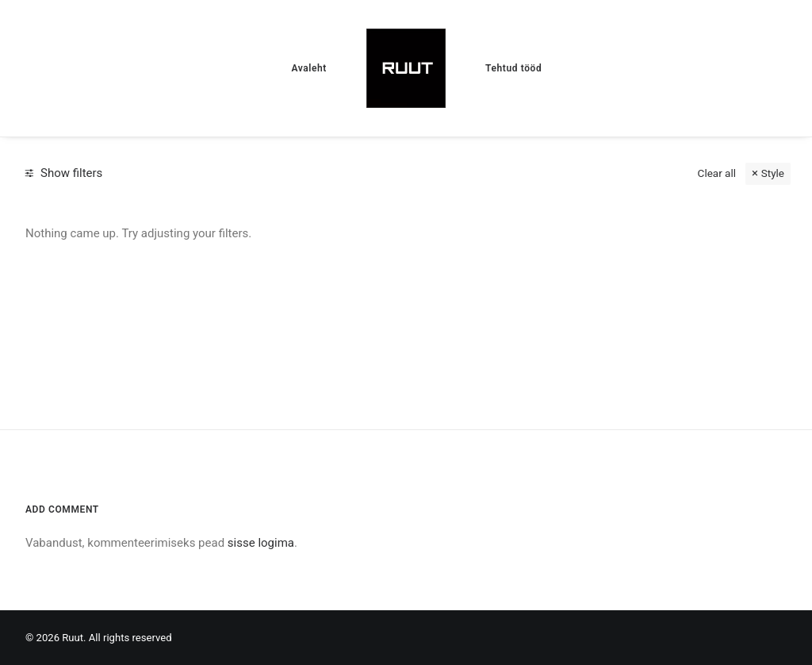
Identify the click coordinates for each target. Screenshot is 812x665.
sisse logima (261, 543)
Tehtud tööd (513, 68)
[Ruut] (406, 68)
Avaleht (309, 68)
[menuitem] (309, 68)
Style (773, 173)
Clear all (717, 173)
